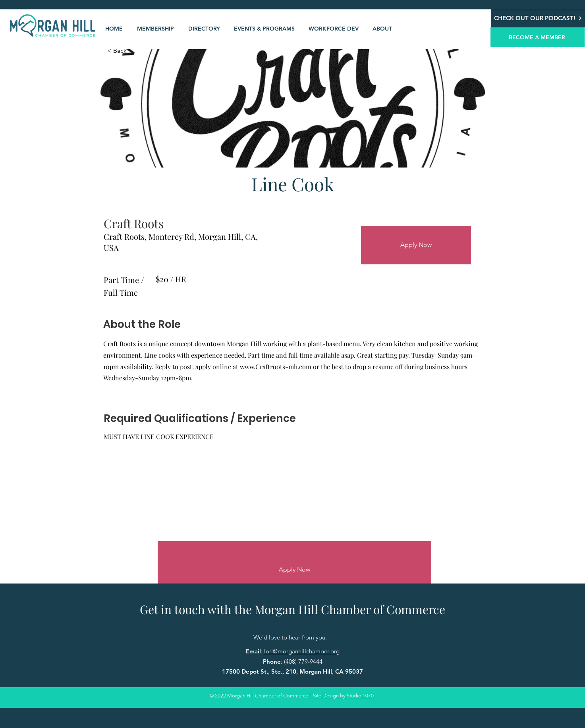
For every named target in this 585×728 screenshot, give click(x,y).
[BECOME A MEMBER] (538, 37)
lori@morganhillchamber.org (302, 651)
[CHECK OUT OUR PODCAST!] (538, 18)
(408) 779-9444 (303, 662)
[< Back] (135, 51)
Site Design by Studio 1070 (343, 696)
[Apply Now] (416, 245)
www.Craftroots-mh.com (276, 367)
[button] (155, 29)
